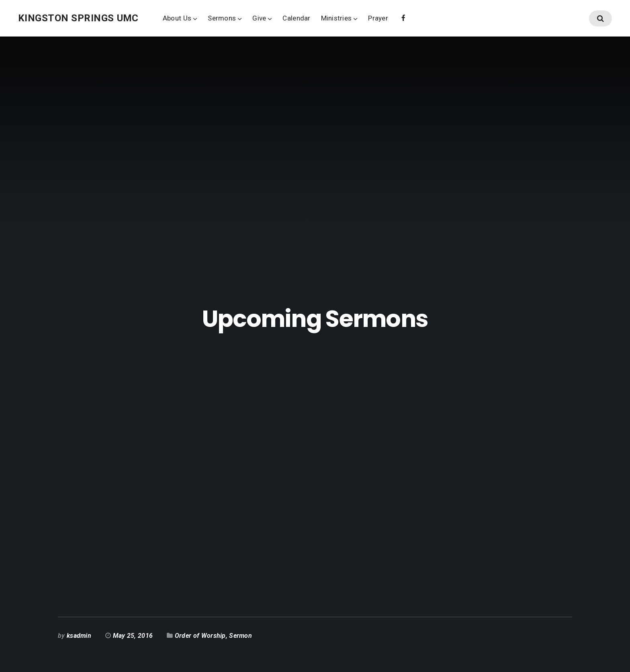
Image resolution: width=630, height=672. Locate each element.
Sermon (240, 636)
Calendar (296, 18)
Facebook (403, 17)
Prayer (378, 18)
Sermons (222, 18)
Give (259, 18)
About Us (177, 18)
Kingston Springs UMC (78, 18)
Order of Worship (200, 636)
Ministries (336, 18)
